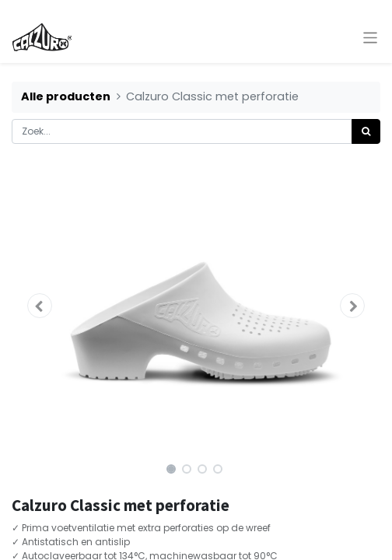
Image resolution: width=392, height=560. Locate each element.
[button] (39, 306)
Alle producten (66, 96)
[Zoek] (366, 131)
